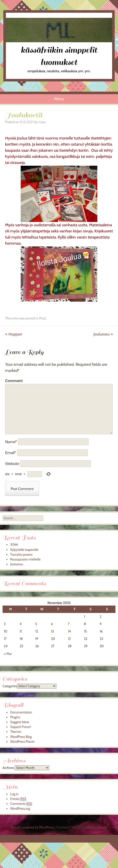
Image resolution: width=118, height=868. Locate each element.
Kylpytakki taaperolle (24, 550)
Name (11, 442)
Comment (14, 381)
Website (12, 464)
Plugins (15, 717)
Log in (14, 794)
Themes (16, 732)
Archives (8, 768)
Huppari (14, 334)
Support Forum (21, 727)
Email (11, 453)
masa (42, 122)
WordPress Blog (21, 737)
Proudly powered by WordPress (32, 827)
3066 (14, 545)
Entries (18, 799)
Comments (21, 804)
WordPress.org (20, 809)
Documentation (21, 712)
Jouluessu (103, 334)
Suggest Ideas (20, 722)
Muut (42, 318)
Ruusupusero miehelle (25, 559)
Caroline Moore (96, 827)
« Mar (8, 654)
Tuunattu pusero (21, 555)
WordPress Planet (22, 742)
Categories (10, 686)
